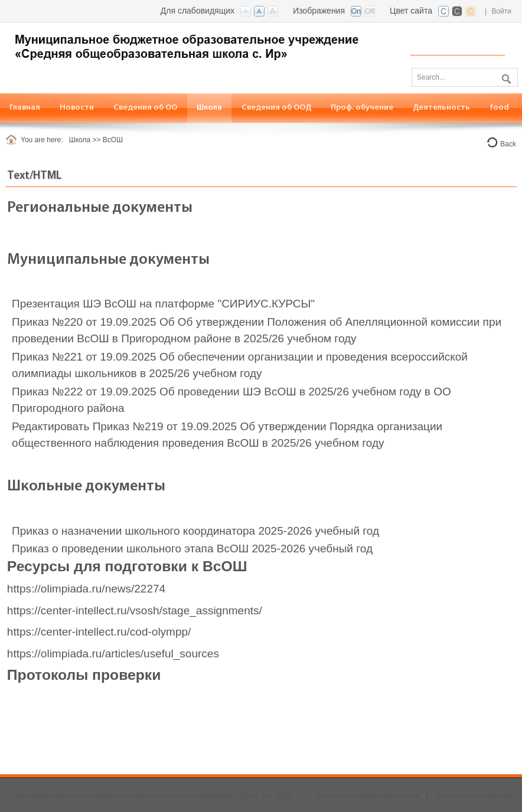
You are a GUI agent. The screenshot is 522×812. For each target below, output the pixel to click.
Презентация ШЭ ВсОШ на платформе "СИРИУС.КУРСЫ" (163, 304)
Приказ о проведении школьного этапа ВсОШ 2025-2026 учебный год (192, 549)
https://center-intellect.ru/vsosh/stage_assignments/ (135, 610)
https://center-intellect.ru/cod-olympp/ (99, 632)
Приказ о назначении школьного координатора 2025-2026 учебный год (195, 531)
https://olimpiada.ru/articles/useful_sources (113, 654)
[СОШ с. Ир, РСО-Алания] (201, 45)
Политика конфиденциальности (367, 795)
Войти (501, 11)
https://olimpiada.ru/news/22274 (86, 589)
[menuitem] (146, 108)
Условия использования (474, 795)
